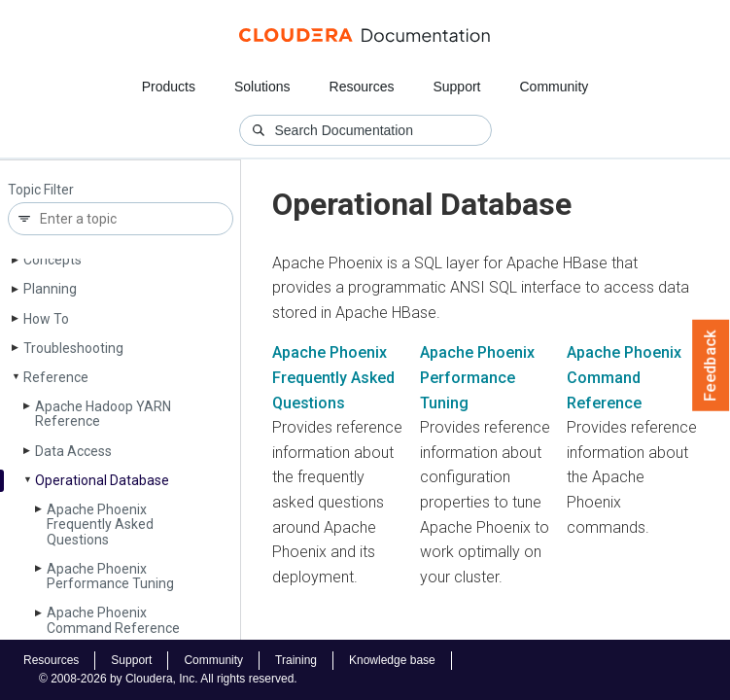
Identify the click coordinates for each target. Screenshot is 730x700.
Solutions (262, 87)
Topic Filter (41, 190)
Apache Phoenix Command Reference (113, 620)
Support (456, 87)
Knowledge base (392, 660)
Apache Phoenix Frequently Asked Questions (100, 525)
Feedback (711, 366)
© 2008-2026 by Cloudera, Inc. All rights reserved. (168, 679)
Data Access (73, 451)
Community (555, 87)
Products (169, 87)
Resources (362, 87)
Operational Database (102, 480)
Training (296, 660)
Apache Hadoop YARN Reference (103, 414)
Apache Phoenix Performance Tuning (110, 576)
